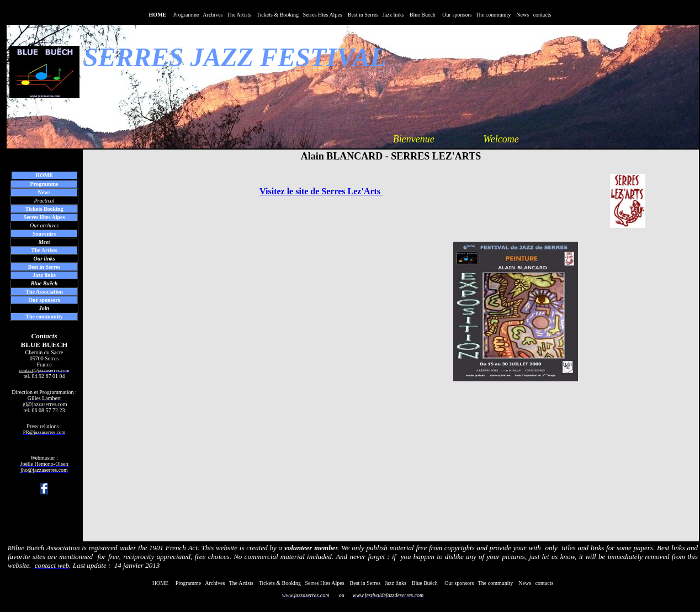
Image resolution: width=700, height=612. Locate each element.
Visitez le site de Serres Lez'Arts (321, 191)
